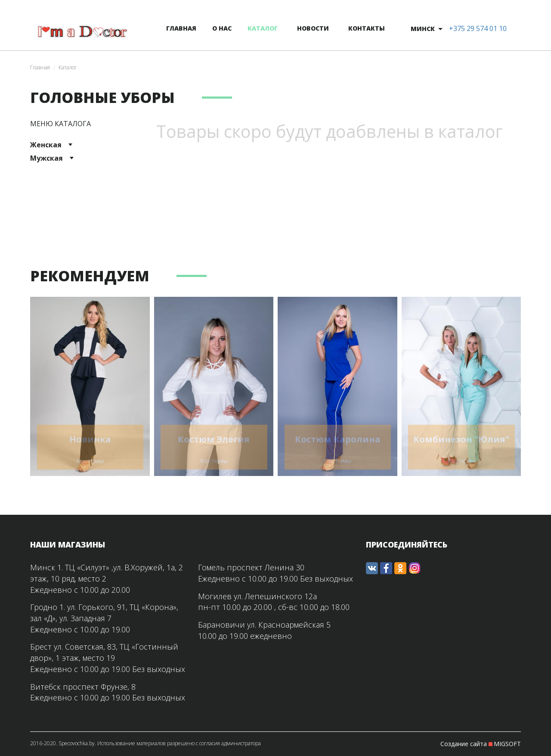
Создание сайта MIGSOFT (481, 744)
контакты (367, 28)
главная (181, 28)
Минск (423, 29)
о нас (222, 28)
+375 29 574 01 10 (478, 28)
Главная (40, 67)
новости (313, 28)
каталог (263, 28)
